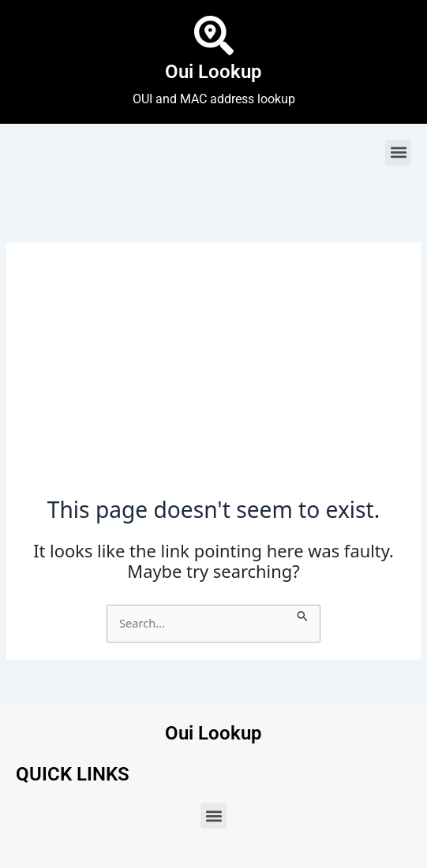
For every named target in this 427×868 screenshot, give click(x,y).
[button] (398, 153)
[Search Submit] (303, 613)
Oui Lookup (213, 72)
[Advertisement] (214, 378)
